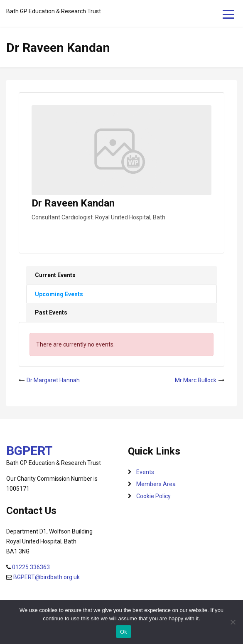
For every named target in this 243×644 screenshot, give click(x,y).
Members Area (156, 484)
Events (145, 472)
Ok (124, 632)
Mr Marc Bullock (196, 380)
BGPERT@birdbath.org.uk (47, 577)
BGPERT (29, 451)
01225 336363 (31, 567)
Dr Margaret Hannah (53, 380)
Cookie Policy (153, 496)
